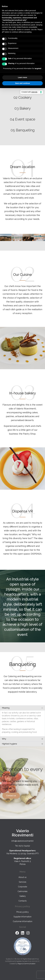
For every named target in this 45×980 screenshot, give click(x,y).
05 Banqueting (23, 130)
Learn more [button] (22, 77)
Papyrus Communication (27, 964)
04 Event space (22, 119)
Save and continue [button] (23, 83)
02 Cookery (23, 97)
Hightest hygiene (9, 744)
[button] (22, 708)
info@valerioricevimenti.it (22, 841)
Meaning (6, 708)
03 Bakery (23, 108)
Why (4, 739)
